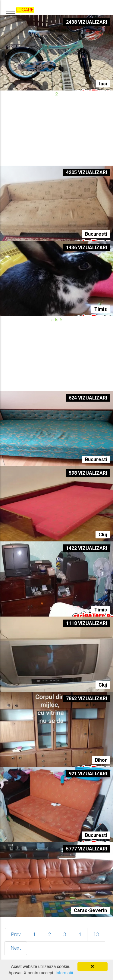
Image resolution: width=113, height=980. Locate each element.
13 (96, 934)
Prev (16, 934)
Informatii (64, 973)
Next (16, 948)
